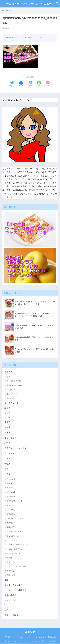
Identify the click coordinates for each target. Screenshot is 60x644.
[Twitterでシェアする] (12, 84)
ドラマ (7, 475)
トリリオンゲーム (14, 554)
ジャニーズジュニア (13, 585)
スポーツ (8, 433)
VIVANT (10, 484)
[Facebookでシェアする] (21, 84)
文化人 (7, 422)
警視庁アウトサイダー (15, 501)
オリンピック (10, 438)
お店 (6, 469)
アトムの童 (11, 492)
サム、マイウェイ (14, 541)
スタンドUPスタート (15, 532)
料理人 (7, 464)
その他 (7, 611)
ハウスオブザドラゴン (15, 549)
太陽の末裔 (11, 575)
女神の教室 (11, 514)
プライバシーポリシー (25, 638)
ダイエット (11, 601)
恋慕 (8, 377)
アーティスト (10, 454)
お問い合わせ (9, 638)
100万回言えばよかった (16, 519)
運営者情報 (52, 638)
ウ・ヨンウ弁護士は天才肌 (17, 545)
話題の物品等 (10, 596)
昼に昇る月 (11, 390)
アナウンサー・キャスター (16, 448)
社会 (6, 605)
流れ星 (9, 558)
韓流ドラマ (9, 372)
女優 (8, 418)
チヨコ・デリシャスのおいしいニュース (30, 4)
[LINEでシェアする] (39, 84)
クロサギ (10, 488)
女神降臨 (10, 571)
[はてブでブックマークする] (30, 84)
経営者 (7, 443)
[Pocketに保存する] (48, 84)
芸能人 (7, 408)
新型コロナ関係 (11, 616)
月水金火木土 (12, 479)
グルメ (7, 459)
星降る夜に (11, 527)
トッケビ (10, 562)
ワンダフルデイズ (14, 381)
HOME (30, 633)
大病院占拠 (11, 523)
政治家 (7, 428)
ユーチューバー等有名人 (15, 591)
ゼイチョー (11, 497)
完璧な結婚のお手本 (15, 385)
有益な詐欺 (11, 398)
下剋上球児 (11, 506)
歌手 (8, 413)
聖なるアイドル (11, 403)
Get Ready (11, 510)
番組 (6, 580)
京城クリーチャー (14, 394)
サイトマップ (41, 638)
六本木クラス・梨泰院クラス (18, 567)
